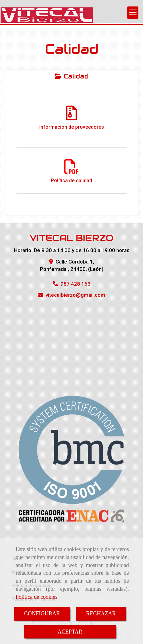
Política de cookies (37, 597)
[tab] (71, 76)
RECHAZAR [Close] (101, 614)
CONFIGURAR (42, 614)
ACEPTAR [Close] (70, 632)
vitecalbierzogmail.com (75, 295)
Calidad (72, 76)
